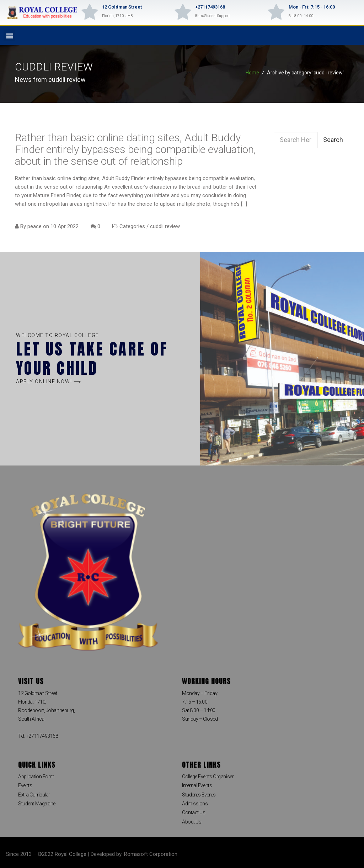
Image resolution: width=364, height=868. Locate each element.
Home (252, 73)
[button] (9, 35)
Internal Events (197, 785)
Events (25, 785)
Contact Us (194, 812)
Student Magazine (37, 804)
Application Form (36, 777)
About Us (192, 822)
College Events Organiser (208, 777)
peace (34, 226)
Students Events (199, 795)
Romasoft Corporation (151, 854)
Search (333, 140)
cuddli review (165, 226)
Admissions (195, 804)
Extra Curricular (34, 795)
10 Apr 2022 (65, 226)
